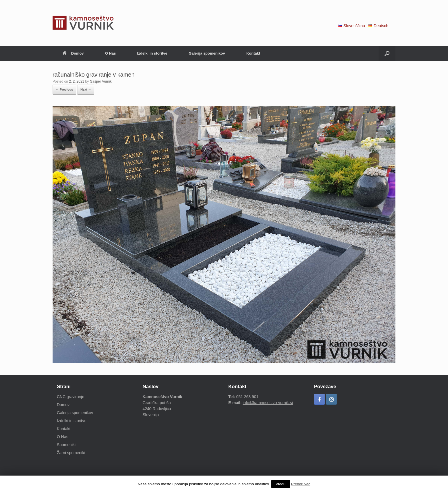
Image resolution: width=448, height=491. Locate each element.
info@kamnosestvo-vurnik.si (268, 403)
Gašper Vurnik (101, 81)
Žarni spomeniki (71, 453)
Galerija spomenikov (207, 53)
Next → (86, 89)
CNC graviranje (71, 397)
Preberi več (301, 484)
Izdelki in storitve (152, 53)
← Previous (64, 89)
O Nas (111, 53)
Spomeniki (66, 445)
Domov (73, 53)
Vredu (281, 484)
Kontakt (253, 53)
